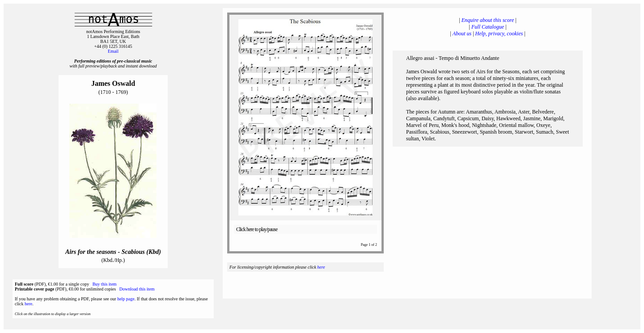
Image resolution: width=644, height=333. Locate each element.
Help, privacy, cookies (499, 34)
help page (126, 299)
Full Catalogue (488, 27)
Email (113, 51)
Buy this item (105, 284)
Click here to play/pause (257, 229)
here (28, 304)
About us (462, 34)
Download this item (137, 289)
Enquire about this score (488, 20)
